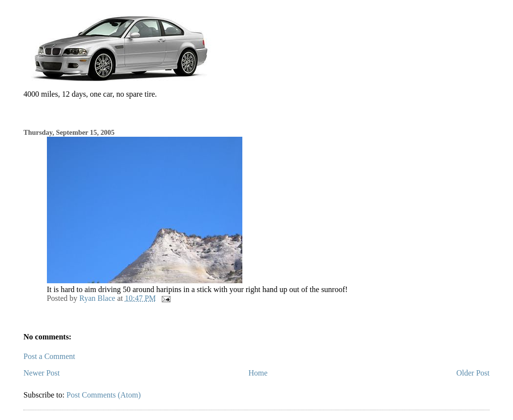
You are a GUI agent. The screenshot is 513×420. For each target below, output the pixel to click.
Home (258, 373)
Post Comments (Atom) (104, 395)
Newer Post (42, 373)
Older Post (473, 373)
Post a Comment (49, 356)
